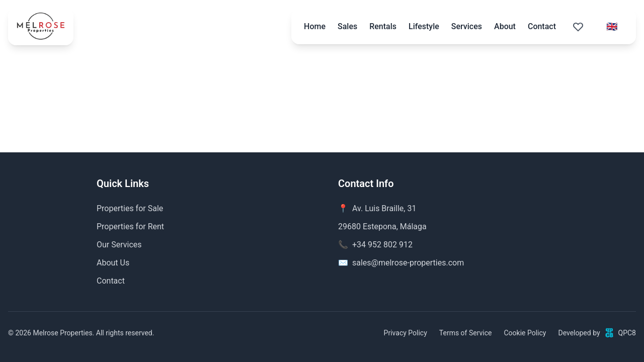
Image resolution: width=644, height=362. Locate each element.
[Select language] (612, 27)
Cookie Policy (525, 333)
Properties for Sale (130, 208)
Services (467, 26)
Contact (542, 26)
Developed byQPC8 (597, 333)
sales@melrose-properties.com (408, 263)
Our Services (119, 245)
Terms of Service (466, 333)
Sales (347, 26)
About (505, 26)
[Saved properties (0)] (578, 27)
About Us (113, 263)
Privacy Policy (406, 333)
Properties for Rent (130, 227)
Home (315, 26)
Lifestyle (424, 26)
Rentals (383, 26)
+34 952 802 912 (382, 245)
